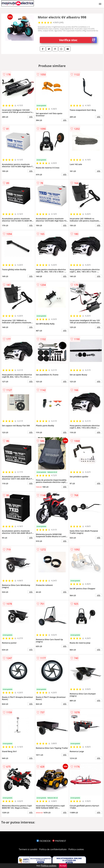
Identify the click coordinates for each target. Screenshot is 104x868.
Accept (63, 866)
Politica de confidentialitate (53, 849)
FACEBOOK (44, 841)
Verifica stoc (78, 40)
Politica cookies (76, 849)
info (31, 117)
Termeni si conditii (28, 849)
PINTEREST (59, 841)
